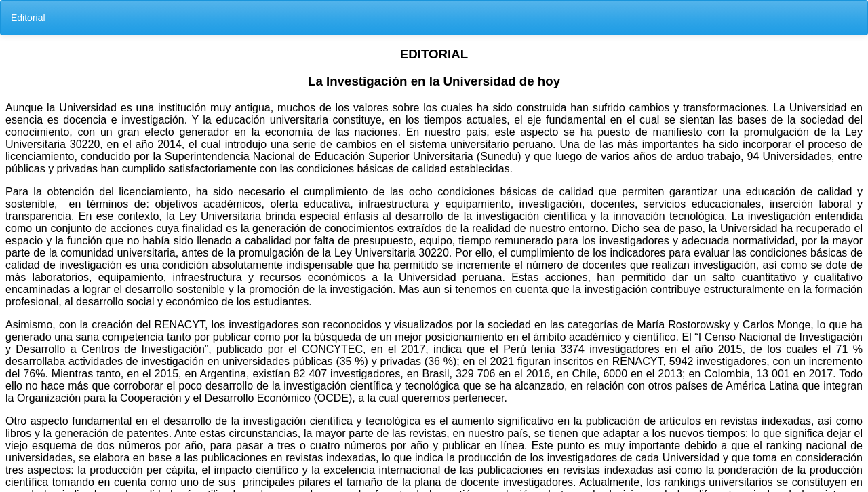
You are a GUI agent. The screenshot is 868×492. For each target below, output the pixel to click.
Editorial (28, 18)
